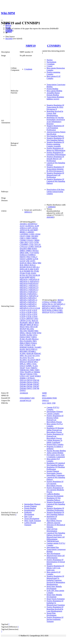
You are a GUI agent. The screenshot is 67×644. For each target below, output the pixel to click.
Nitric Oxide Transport (33, 521)
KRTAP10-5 (35, 281)
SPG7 (36, 362)
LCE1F (34, 310)
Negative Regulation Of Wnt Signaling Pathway (55, 139)
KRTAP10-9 (34, 283)
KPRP (27, 277)
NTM (34, 333)
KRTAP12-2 (34, 286)
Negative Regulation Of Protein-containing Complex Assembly (55, 144)
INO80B (27, 271)
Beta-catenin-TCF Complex (53, 460)
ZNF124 (23, 380)
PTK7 (22, 345)
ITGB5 (28, 273)
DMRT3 (29, 251)
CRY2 (26, 242)
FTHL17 (34, 257)
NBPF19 (31, 46)
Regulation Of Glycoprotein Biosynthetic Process (54, 519)
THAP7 (23, 368)
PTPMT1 (28, 345)
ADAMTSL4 (32, 224)
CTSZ (31, 244)
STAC (35, 364)
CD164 (38, 234)
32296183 (9, 31)
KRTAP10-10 (34, 279)
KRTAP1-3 (61, 304)
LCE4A (35, 316)
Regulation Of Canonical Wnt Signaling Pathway (56, 464)
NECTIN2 (30, 329)
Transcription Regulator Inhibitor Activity (55, 98)
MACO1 (35, 321)
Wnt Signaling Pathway (55, 136)
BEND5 (61, 300)
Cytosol (49, 66)
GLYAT (23, 261)
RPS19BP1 (24, 351)
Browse (8, 26)
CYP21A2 (24, 246)
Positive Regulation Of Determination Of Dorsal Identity (56, 562)
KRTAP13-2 (24, 290)
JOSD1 (34, 273)
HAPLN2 (23, 263)
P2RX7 (28, 337)
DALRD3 (23, 248)
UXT (27, 376)
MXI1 (28, 327)
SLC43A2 (23, 358)
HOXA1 (33, 265)
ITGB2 (36, 271)
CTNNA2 (46, 302)
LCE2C (35, 312)
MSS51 (53, 308)
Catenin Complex (53, 414)
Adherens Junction (53, 523)
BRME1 (23, 232)
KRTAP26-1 (33, 294)
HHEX (27, 265)
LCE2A (23, 312)
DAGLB (38, 246)
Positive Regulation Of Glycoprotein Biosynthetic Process (55, 484)
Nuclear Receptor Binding (56, 451)
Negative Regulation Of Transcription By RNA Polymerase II (55, 107)
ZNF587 (36, 386)
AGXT (22, 226)
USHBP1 (60, 312)
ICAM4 (31, 269)
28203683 (50, 217)
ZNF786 (36, 388)
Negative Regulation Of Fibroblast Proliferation (55, 509)
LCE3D (23, 316)
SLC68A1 (23, 360)
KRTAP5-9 (32, 304)
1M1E (49, 403)
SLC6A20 (31, 360)
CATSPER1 (24, 234)
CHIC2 (22, 238)
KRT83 (32, 277)
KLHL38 (37, 275)
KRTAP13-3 (34, 290)
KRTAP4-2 (24, 298)
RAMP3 (38, 347)
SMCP (38, 360)
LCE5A (23, 318)
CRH (22, 242)
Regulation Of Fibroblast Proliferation (56, 468)
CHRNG (34, 238)
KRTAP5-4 (32, 302)
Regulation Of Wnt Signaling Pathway (54, 499)
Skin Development (53, 554)
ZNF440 (23, 384)
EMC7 (27, 253)
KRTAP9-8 (24, 308)
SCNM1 (23, 353)
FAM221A (24, 255)
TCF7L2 (53, 312)
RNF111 (34, 349)
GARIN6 (29, 259)
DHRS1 (23, 251)
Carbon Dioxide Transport (30, 524)
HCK (22, 265)
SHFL (22, 355)
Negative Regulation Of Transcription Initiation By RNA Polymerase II (55, 169)
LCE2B (29, 312)
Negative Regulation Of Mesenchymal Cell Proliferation (55, 175)
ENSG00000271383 (27, 398)
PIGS (22, 341)
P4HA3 (56, 310)
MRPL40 (30, 325)
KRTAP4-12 (34, 296)
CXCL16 (37, 244)
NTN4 (39, 333)
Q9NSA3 (45, 401)
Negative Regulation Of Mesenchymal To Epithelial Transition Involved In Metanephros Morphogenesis (56, 580)
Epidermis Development (29, 513)
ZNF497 (36, 384)
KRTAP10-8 (24, 283)
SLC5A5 (31, 358)
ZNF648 (23, 388)
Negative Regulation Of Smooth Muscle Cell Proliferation (55, 159)
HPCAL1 (36, 267)
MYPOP (23, 329)
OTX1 (35, 335)
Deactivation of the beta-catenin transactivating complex (56, 192)
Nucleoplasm (51, 62)
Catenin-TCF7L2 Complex (53, 408)
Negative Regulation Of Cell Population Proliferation (55, 128)
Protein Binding (52, 89)
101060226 (24, 393)
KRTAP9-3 (32, 306)
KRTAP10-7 (56, 306)
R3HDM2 (23, 347)
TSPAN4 (29, 374)
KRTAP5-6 (24, 304)
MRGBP (23, 325)
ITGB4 (22, 273)
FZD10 (22, 259)
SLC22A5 (28, 355)
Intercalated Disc (53, 547)
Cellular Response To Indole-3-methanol (54, 441)
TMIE (32, 370)
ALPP (37, 226)
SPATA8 (30, 362)
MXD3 (22, 327)
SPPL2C (23, 364)
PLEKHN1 (28, 341)
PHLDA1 (35, 339)
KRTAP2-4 (24, 294)
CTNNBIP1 (54, 46)
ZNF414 (29, 382)
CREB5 (37, 240)
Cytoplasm (28, 69)
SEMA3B (30, 353)
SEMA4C (37, 353)
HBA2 (35, 263)
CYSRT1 (31, 246)
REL (61, 310)
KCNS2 (23, 275)
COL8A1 (30, 240)
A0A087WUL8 (25, 401)
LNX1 (36, 318)
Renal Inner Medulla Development (54, 587)
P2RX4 (22, 337)
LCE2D (23, 314)
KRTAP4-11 (24, 296)
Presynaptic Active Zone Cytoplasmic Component (56, 456)
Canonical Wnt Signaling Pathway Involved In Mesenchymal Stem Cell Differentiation (56, 536)
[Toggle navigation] (2, 20)
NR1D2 (29, 333)
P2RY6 (34, 337)
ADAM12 (23, 224)
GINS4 (45, 304)
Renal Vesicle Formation (56, 599)
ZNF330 (36, 380)
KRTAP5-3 (24, 302)
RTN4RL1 (32, 351)
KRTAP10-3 (47, 306)
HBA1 (30, 263)
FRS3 (28, 257)
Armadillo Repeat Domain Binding (53, 94)
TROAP (23, 374)
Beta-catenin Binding (54, 91)
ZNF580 (23, 386)
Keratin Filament (30, 506)
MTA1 (36, 325)
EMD (59, 302)
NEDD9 (31, 331)
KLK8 (22, 277)
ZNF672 (29, 388)
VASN (32, 376)
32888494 (51, 207)
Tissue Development (32, 519)
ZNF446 (29, 384)
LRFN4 (23, 321)
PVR (34, 345)
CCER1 (32, 234)
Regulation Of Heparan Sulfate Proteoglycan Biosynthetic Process (55, 430)
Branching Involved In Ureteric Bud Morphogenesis (55, 113)
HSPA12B (23, 269)
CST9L (36, 242)
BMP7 (36, 230)
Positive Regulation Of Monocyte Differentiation (56, 149)
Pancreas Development (55, 496)
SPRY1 (29, 364)
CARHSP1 (30, 232)
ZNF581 (29, 386)
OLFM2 (29, 335)
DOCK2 (35, 251)
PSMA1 (34, 343)
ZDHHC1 (23, 378)
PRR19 (22, 343)
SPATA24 (23, 362)
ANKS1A (23, 228)
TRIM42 (37, 372)
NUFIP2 (23, 335)
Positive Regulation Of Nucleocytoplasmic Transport (55, 619)
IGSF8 (36, 269)
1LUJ (44, 403)
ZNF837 (23, 390)
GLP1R (35, 259)
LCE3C (35, 314)
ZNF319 (29, 380)
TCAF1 (35, 366)
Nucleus (50, 60)
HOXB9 (23, 267)
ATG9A (35, 228)
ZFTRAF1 (31, 378)
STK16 (22, 366)
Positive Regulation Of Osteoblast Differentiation (56, 153)
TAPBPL (29, 366)
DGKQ (34, 248)
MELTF (32, 323)
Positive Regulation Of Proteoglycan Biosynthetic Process (55, 436)
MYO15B (34, 327)
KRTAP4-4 (32, 298)
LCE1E (29, 310)
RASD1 (23, 349)
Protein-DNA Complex (55, 444)
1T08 (54, 403)
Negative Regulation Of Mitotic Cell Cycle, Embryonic (55, 568)
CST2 (31, 242)
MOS (37, 323)
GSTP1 (33, 261)
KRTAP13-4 (24, 292)
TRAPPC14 (29, 372)
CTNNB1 (53, 302)
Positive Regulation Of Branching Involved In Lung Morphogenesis (55, 609)
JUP (55, 304)
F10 (32, 253)
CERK (28, 236)
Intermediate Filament (32, 504)
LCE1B (37, 308)
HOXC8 (29, 267)
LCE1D (23, 310)
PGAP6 (28, 339)
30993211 (28, 212)
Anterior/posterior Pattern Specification (56, 133)
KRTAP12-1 (24, 286)
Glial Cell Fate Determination (52, 530)
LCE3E (29, 316)
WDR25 (38, 376)
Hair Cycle (28, 516)
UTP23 (22, 376)
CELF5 (22, 236)
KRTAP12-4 (34, 288)
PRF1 (35, 341)
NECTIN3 (24, 331)
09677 (44, 396)
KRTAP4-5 (24, 300)
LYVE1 (29, 321)
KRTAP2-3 (33, 292)
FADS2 (36, 253)
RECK (28, 349)
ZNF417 (36, 382)
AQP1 (29, 228)
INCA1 (50, 304)
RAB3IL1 (31, 347)
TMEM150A (24, 370)
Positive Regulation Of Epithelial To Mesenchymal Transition (56, 603)
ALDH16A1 (30, 226)
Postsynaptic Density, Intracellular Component (56, 474)
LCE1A (31, 308)
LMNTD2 (29, 318)
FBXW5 (23, 257)
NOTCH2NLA (47, 310)
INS (32, 271)
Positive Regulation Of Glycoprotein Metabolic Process (55, 490)
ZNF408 (23, 382)
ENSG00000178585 (49, 398)
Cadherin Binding (53, 494)
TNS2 (22, 372)
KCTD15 (29, 275)
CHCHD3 (35, 236)
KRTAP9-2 (24, 306)
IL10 (21, 271)
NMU (36, 331)
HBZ (39, 263)
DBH (29, 248)
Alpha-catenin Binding (55, 453)
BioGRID (9, 39)
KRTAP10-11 (25, 281)
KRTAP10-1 (24, 279)
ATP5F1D (23, 230)
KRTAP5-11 (33, 300)
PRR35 (28, 343)
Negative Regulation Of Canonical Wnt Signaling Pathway (56, 181)
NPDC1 (23, 333)
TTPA (35, 374)
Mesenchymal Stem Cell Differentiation (56, 557)
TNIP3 (37, 370)
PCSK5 (22, 339)
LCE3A (29, 314)
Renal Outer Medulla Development (54, 596)
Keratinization (30, 510)
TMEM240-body (53, 541)
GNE (28, 261)
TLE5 (28, 368)
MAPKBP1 (24, 323)
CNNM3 (23, 240)
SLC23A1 (36, 355)
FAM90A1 (32, 255)
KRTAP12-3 (24, 288)
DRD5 (22, 253)
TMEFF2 (34, 368)
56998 (44, 393)
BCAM (30, 230)
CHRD (28, 238)
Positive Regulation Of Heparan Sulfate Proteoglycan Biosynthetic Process (55, 419)
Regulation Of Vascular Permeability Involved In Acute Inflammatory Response (56, 121)
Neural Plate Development (52, 614)
